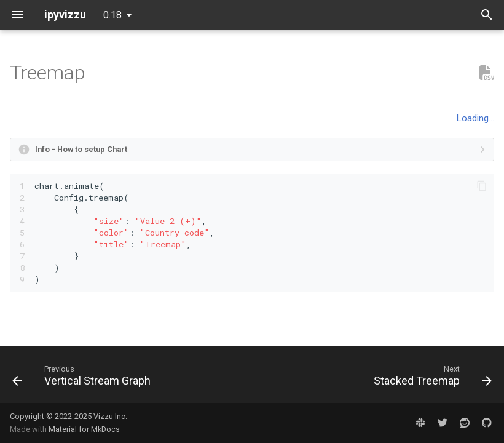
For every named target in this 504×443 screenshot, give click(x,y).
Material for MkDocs (84, 429)
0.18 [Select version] (112, 15)
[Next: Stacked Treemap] (431, 378)
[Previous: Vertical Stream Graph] (84, 378)
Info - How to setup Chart (81, 149)
